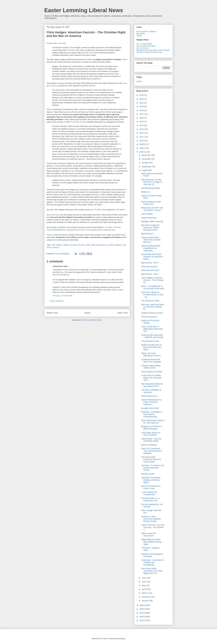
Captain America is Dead (152, 313)
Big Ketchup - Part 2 (150, 263)
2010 (142, 141)
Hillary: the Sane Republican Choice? (151, 354)
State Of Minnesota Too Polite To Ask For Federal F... (151, 402)
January (145, 601)
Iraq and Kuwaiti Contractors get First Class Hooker (151, 459)
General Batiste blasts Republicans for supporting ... (151, 248)
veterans (56, 247)
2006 (142, 605)
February (146, 597)
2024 (142, 99)
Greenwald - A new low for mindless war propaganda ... (153, 562)
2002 (142, 620)
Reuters (50, 235)
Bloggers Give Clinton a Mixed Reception (151, 428)
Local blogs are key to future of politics (151, 434)
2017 (142, 114)
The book (62, 43)
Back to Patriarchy (149, 445)
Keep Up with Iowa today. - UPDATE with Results (152, 336)
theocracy (74, 245)
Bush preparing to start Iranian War (151, 203)
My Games (141, 34)
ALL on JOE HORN (144, 44)
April (144, 589)
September (147, 167)
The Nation (121, 210)
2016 (142, 118)
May (144, 585)
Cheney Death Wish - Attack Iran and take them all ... (151, 240)
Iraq (124, 245)
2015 (142, 122)
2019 (142, 107)
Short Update (147, 214)
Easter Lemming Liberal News (84, 10)
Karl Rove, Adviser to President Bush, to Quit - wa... (152, 295)
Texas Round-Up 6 (149, 267)
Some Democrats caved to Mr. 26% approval (153, 422)
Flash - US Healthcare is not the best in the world (153, 287)
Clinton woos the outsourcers (148, 535)
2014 (142, 125)
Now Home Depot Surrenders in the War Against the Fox (152, 571)
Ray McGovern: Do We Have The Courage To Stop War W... (152, 182)
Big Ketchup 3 (147, 234)
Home (88, 313)
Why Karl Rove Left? (150, 270)
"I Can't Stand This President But (149, 493)
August (145, 170)
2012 (142, 133)
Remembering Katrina (151, 188)
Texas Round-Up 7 (149, 218)
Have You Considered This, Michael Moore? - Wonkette (152, 451)
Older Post (122, 313)
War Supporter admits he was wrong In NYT (152, 385)
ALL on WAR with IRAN (146, 46)
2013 (142, 129)
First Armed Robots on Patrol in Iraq (151, 487)
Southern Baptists (115, 245)
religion (66, 245)
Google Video (52, 43)
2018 (142, 110)
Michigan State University (152, 221)
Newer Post (52, 313)
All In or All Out (142, 48)
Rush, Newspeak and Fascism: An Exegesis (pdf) (81, 230)
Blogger (122, 639)
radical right (90, 245)
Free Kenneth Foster (150, 341)
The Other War (100, 210)
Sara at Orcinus (53, 215)
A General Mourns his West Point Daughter (151, 361)
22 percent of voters (78, 122)
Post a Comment (57, 301)
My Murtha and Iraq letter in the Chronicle (153, 50)
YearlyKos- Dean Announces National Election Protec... (151, 519)
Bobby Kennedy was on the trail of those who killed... (151, 347)
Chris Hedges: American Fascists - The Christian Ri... (153, 280)
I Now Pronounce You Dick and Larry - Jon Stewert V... (153, 527)
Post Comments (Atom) (93, 320)
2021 (142, 103)
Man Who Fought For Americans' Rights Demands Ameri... (150, 228)
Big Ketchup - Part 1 (150, 274)
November (146, 159)
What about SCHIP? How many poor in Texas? (152, 209)
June (144, 582)
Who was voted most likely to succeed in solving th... (153, 307)
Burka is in (146, 192)
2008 (142, 148)
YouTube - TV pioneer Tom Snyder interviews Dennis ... (153, 468)
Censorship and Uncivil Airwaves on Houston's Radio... (152, 257)
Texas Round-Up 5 (149, 317)
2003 (142, 617)
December (146, 155)
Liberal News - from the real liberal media (151, 440)
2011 (142, 137)
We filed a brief (148, 474)
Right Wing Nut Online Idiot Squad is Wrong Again (151, 542)
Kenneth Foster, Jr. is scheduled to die (150, 499)
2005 (142, 609)
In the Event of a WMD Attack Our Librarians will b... (151, 378)
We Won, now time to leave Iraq (149, 52)
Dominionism (101, 245)
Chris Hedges (57, 245)
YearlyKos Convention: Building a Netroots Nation (151, 480)
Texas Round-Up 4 (149, 396)
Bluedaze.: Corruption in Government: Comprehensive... (152, 414)
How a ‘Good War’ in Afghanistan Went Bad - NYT (153, 329)
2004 (142, 613)
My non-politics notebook (146, 31)
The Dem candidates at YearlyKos (151, 391)
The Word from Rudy (150, 301)
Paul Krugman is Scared (152, 372)
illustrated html (109, 230)
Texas (49, 247)
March (145, 593)
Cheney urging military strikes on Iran (151, 367)
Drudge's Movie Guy (150, 408)
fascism (82, 245)
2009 (142, 144)
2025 (142, 95)
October (145, 163)
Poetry (139, 36)
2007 (142, 152)
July (144, 578)
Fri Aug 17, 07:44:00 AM (62, 296)
